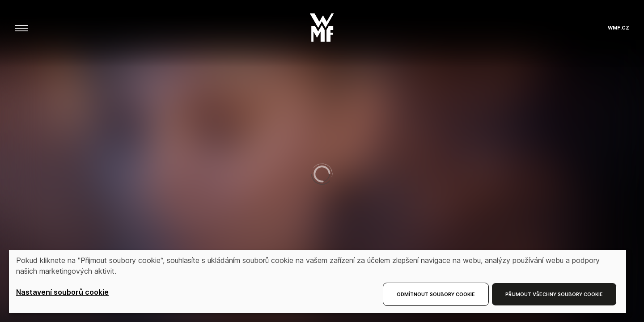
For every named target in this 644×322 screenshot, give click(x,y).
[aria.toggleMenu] (21, 28)
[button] (322, 25)
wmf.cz (619, 28)
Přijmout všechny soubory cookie (554, 294)
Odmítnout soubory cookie (436, 294)
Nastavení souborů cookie (62, 292)
